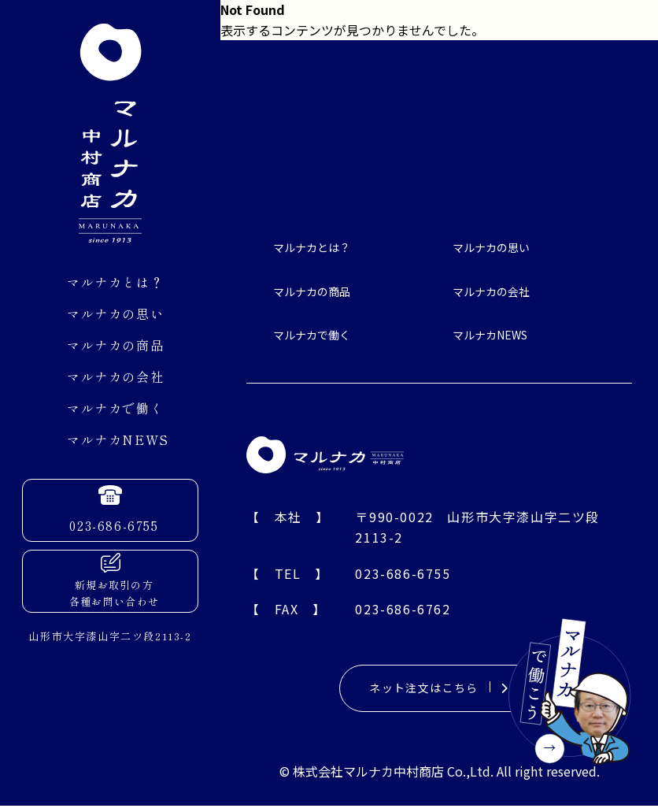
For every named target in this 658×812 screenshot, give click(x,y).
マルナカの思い (115, 313)
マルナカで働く (115, 408)
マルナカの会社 (115, 376)
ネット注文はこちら (439, 691)
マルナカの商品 (115, 345)
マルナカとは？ (115, 282)
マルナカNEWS (118, 439)
